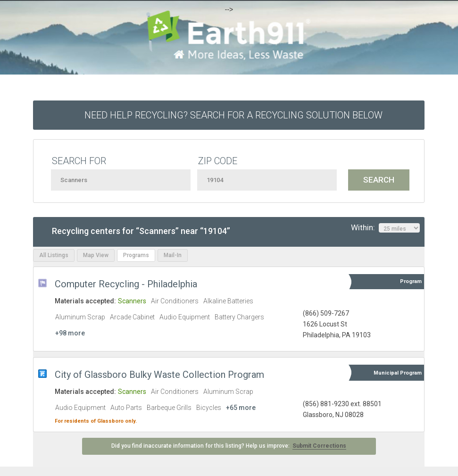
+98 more (70, 333)
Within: (385, 228)
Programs (136, 255)
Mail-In (173, 255)
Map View (96, 255)
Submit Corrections (319, 446)
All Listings (54, 255)
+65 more (241, 408)
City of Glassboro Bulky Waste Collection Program (159, 375)
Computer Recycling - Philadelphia (126, 284)
